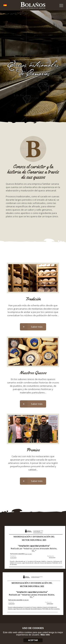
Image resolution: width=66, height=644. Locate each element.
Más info (45, 635)
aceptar (33, 640)
